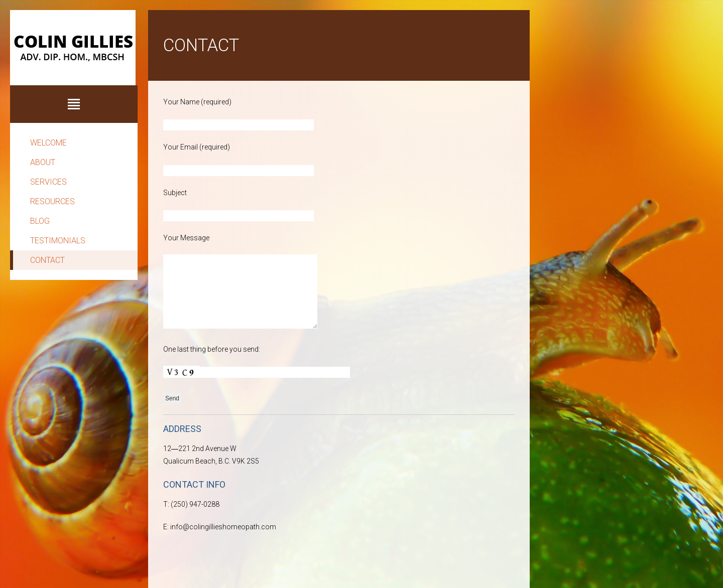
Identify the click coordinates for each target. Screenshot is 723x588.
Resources (52, 201)
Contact (47, 260)
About (43, 162)
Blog (40, 221)
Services (48, 182)
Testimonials (58, 241)
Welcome (48, 143)
